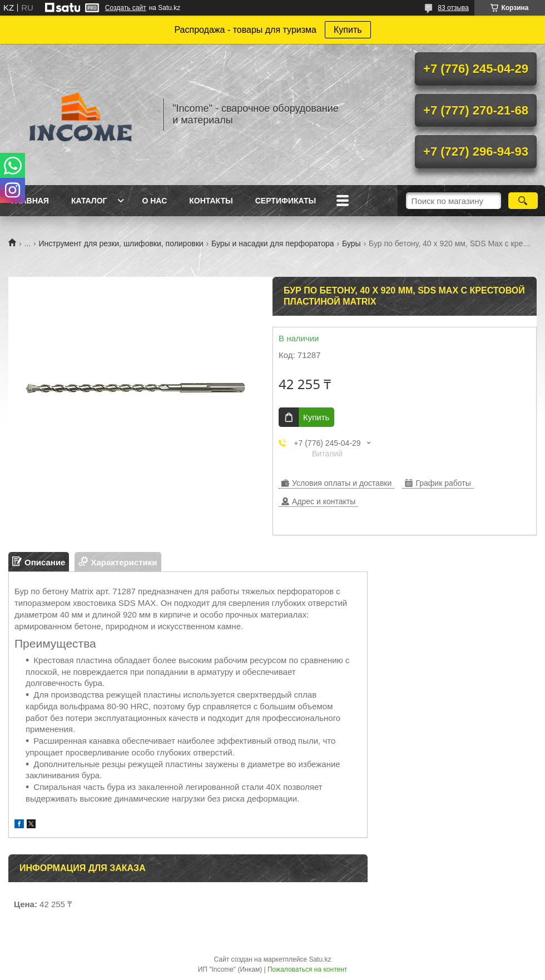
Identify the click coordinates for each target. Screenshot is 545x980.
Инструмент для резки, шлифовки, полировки (121, 243)
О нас (154, 201)
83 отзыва (453, 8)
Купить (348, 30)
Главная (30, 201)
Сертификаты (286, 201)
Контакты (211, 201)
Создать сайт (126, 8)
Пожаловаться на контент (307, 969)
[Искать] (523, 201)
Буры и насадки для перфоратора (273, 243)
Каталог (89, 201)
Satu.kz (320, 959)
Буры (351, 243)
